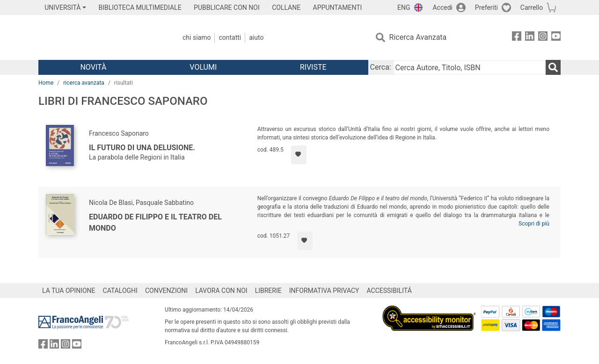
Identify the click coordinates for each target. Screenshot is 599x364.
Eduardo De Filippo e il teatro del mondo (155, 222)
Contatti (230, 37)
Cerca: (381, 67)
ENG (404, 7)
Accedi (442, 7)
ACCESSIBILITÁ (389, 291)
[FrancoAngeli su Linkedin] (530, 38)
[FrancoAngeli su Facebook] (517, 38)
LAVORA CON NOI (221, 291)
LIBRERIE (268, 291)
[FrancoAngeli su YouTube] (556, 38)
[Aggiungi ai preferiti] (299, 155)
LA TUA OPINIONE (69, 291)
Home (46, 83)
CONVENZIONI (166, 291)
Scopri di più (534, 224)
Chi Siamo (197, 37)
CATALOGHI (120, 291)
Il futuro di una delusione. (142, 148)
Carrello (532, 7)
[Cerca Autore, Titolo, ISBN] (469, 67)
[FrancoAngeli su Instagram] (543, 38)
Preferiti (486, 7)
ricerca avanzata (84, 83)
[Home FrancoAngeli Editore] (100, 37)
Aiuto (256, 37)
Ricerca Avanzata (418, 37)
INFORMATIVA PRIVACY (324, 291)
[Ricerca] (553, 67)
